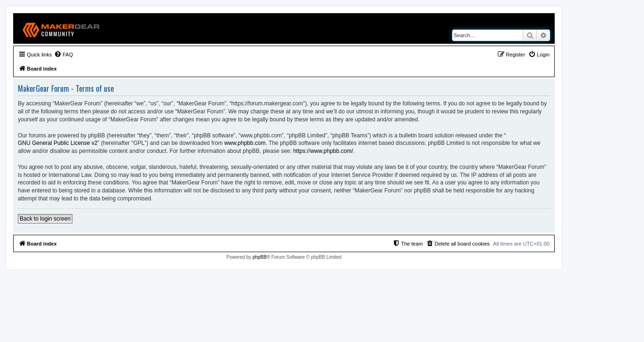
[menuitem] (63, 55)
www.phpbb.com (245, 143)
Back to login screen (45, 219)
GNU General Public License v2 (58, 143)
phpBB (259, 257)
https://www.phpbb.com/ (323, 151)
